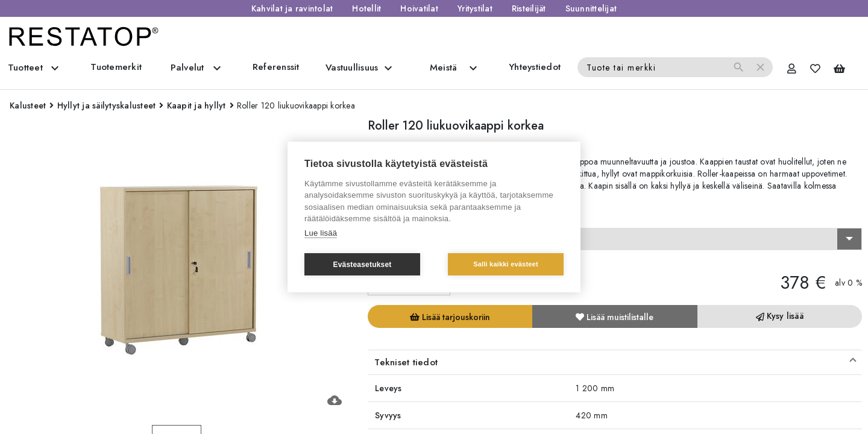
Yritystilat (475, 8)
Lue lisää (321, 233)
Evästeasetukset (362, 265)
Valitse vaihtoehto (407, 217)
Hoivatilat (419, 8)
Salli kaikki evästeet (506, 264)
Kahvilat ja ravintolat (292, 8)
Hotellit (366, 8)
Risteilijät (529, 8)
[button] (615, 362)
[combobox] (615, 239)
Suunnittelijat (591, 8)
